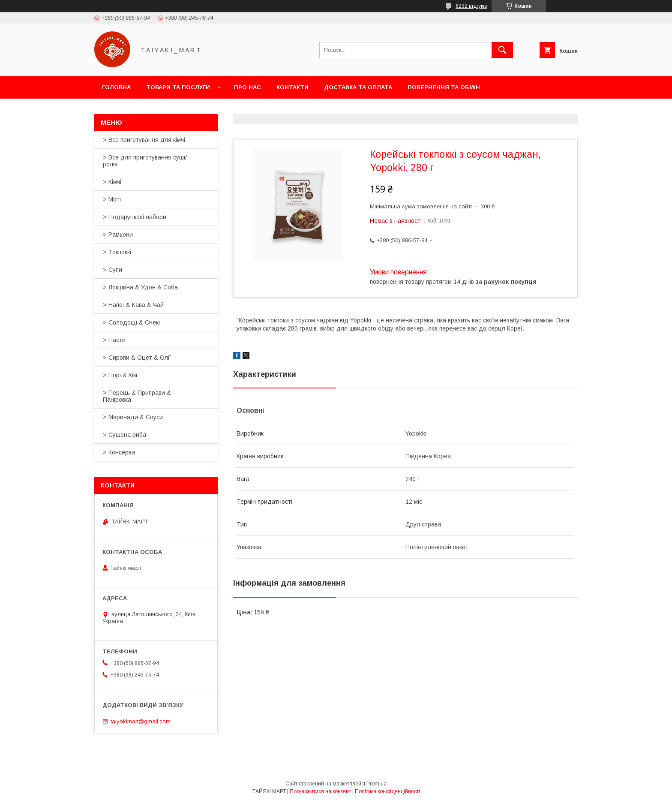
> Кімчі (112, 182)
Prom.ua (376, 784)
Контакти (292, 87)
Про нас (247, 87)
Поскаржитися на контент (320, 791)
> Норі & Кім (120, 375)
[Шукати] (502, 50)
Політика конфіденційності (387, 791)
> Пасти (114, 340)
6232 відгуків (471, 6)
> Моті (112, 199)
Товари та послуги (178, 87)
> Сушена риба (124, 435)
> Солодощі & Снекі (131, 322)
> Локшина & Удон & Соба (140, 287)
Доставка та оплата (358, 87)
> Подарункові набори (135, 217)
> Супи (112, 270)
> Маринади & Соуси (133, 417)
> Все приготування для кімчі (144, 140)
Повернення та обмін (444, 87)
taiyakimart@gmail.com (141, 721)
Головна (116, 87)
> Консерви (119, 452)
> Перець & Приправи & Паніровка (137, 396)
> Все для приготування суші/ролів (145, 161)
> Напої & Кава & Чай (133, 305)
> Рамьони (118, 235)
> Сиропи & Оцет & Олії (137, 358)
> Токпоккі (117, 252)
